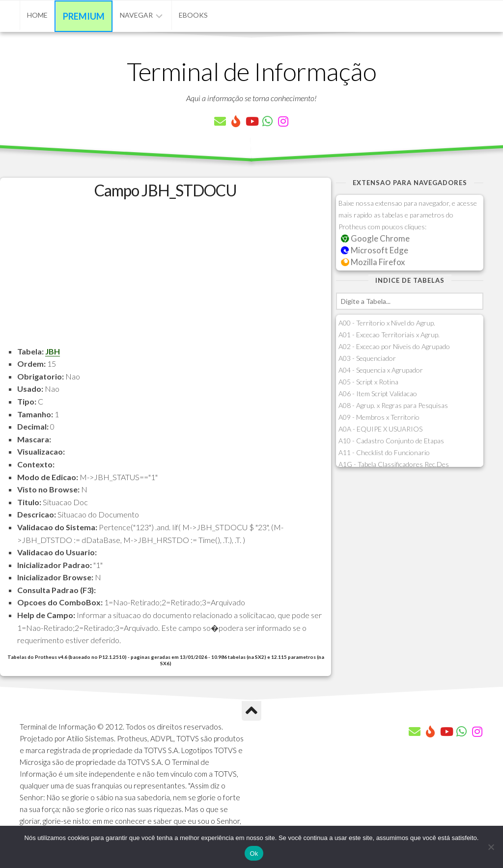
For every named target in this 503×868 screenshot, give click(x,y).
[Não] (491, 847)
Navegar (136, 15)
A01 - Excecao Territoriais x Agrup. (389, 335)
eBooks (193, 15)
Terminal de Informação (251, 71)
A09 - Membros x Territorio (379, 417)
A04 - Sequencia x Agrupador (381, 370)
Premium (84, 16)
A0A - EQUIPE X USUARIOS (380, 429)
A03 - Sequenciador (367, 358)
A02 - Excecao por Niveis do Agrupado (394, 346)
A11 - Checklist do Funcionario (384, 452)
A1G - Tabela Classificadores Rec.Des (394, 464)
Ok (254, 854)
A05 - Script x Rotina (368, 382)
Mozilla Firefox (373, 262)
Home (37, 15)
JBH (53, 351)
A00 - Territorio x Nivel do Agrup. (387, 323)
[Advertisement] (166, 276)
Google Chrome (375, 238)
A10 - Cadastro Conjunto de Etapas (391, 441)
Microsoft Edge (375, 250)
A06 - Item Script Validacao (378, 393)
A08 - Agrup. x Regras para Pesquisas (393, 405)
